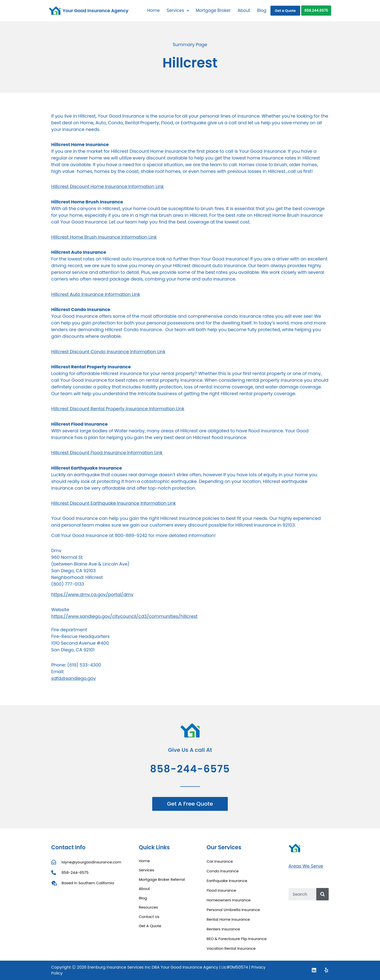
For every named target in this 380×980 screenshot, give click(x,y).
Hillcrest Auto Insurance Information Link (96, 294)
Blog (262, 10)
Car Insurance (220, 861)
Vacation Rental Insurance (231, 948)
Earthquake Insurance (227, 881)
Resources (148, 907)
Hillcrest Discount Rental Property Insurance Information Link (118, 409)
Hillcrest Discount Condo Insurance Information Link (108, 352)
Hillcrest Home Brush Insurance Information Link (104, 237)
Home (153, 10)
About (244, 10)
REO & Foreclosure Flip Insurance (236, 939)
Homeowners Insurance (228, 900)
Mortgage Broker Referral (162, 879)
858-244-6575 (190, 769)
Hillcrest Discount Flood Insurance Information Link (107, 453)
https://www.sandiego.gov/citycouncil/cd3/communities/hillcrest (125, 616)
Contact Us (149, 917)
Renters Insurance (223, 929)
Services (178, 10)
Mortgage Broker (213, 10)
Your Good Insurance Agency (96, 11)
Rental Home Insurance (228, 919)
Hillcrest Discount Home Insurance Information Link (108, 186)
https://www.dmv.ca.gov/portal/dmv (92, 594)
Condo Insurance (222, 871)
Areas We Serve (306, 866)
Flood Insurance (221, 890)
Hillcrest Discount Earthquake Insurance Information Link (114, 503)
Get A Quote (150, 926)
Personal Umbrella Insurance (233, 910)
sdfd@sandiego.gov (74, 678)
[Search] (322, 894)
